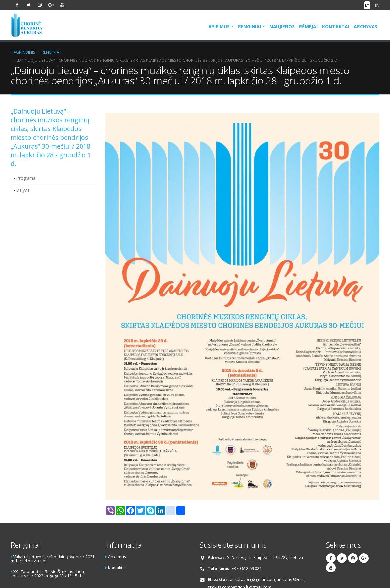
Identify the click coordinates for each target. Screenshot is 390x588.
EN (377, 5)
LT (367, 5)
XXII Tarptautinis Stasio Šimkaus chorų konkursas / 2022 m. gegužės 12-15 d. (48, 574)
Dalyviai (24, 190)
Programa (26, 178)
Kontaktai (336, 26)
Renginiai (249, 26)
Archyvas (366, 26)
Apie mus (219, 26)
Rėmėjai (308, 26)
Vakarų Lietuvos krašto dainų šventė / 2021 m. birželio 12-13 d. (53, 559)
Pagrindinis (23, 52)
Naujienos (282, 26)
